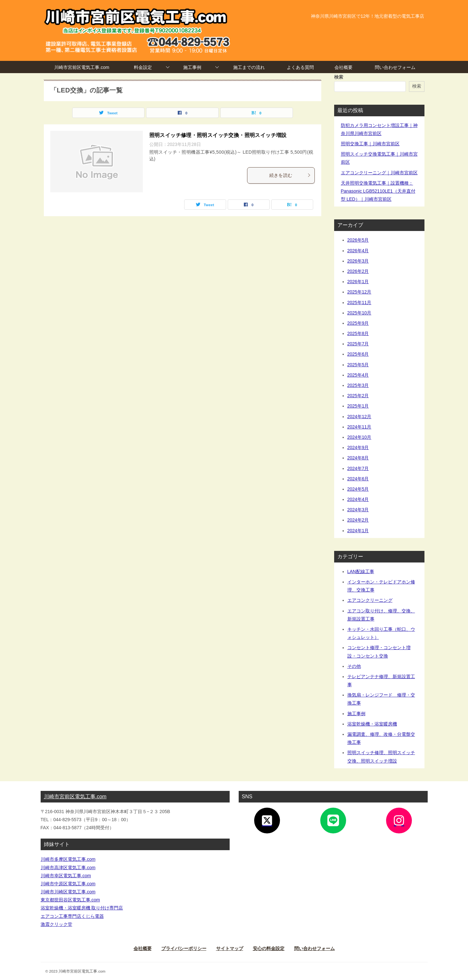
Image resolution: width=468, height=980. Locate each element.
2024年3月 (358, 510)
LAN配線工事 (361, 572)
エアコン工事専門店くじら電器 (72, 916)
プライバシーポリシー (184, 948)
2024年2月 (358, 520)
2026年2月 (358, 271)
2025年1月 (358, 406)
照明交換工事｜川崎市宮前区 (370, 144)
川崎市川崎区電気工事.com (68, 892)
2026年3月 (358, 261)
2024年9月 (358, 447)
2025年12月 (359, 292)
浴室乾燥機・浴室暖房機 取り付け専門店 (82, 908)
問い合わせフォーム (395, 67)
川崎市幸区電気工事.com (66, 876)
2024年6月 (358, 479)
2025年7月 (358, 344)
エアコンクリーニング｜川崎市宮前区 (379, 173)
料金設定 (143, 67)
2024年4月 (358, 499)
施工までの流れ (249, 67)
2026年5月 (358, 240)
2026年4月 (358, 251)
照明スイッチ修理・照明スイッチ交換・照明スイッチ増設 (218, 135)
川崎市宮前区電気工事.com (82, 67)
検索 (339, 77)
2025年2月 (358, 396)
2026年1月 (358, 282)
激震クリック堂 (56, 924)
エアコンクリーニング (370, 600)
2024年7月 (358, 468)
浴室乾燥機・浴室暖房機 (372, 724)
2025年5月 (358, 365)
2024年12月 (359, 417)
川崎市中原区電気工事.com (68, 884)
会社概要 (344, 67)
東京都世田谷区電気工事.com (70, 900)
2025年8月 (358, 333)
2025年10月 (359, 313)
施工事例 (192, 67)
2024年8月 (358, 458)
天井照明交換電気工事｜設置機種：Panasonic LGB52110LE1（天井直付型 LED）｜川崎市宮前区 (378, 191)
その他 (354, 666)
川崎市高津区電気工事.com (68, 868)
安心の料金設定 (269, 948)
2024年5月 (358, 489)
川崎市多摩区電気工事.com (68, 859)
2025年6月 (358, 354)
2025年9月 (358, 323)
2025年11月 (359, 303)
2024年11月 (359, 427)
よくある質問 (300, 67)
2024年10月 (359, 437)
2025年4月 (358, 375)
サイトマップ (230, 948)
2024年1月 (358, 531)
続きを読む (290, 175)
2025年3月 (358, 385)
